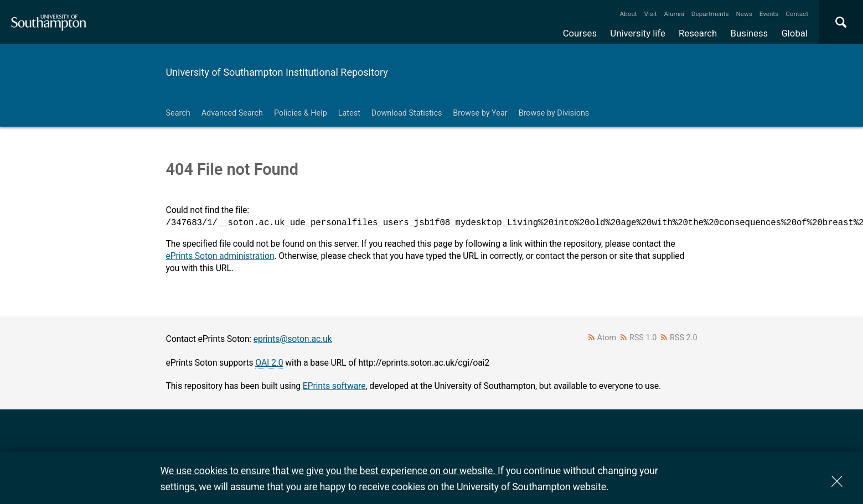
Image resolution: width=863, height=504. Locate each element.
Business (750, 33)
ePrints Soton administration (220, 256)
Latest (349, 113)
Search (178, 113)
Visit (651, 14)
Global (794, 33)
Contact (797, 14)
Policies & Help (301, 113)
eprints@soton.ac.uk (293, 339)
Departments (710, 14)
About (629, 14)
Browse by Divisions (554, 113)
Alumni (674, 14)
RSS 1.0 (643, 338)
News (744, 14)
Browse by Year (480, 113)
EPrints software (334, 386)
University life (638, 33)
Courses (580, 33)
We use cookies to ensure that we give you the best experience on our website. (329, 471)
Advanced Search (232, 113)
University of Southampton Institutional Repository (277, 72)
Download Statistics (407, 113)
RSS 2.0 (684, 338)
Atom (606, 338)
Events (769, 14)
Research (698, 33)
